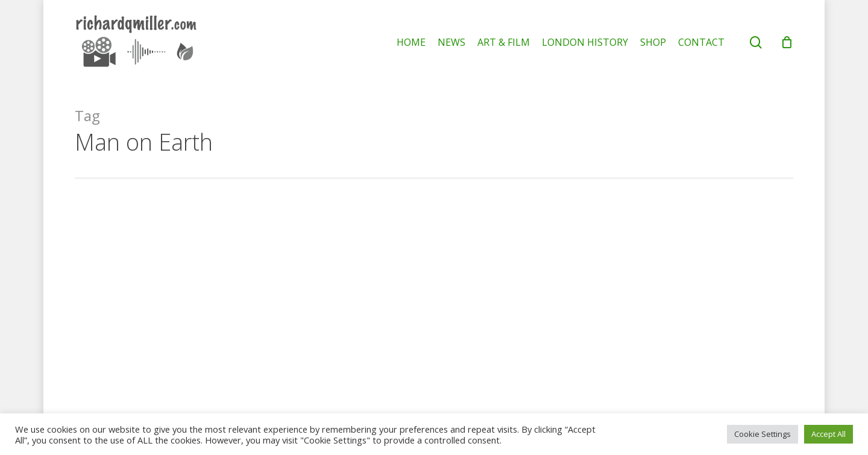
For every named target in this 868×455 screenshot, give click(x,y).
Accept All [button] (829, 434)
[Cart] (787, 42)
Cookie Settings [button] (763, 434)
